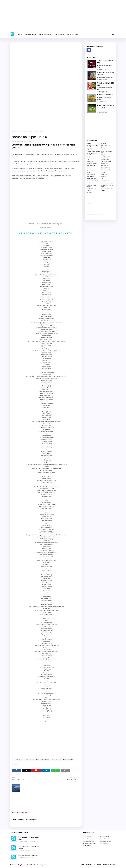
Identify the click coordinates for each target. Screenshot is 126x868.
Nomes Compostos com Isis (29, 855)
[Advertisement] (59, 17)
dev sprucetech (105, 170)
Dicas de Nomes (87, 837)
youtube (87, 215)
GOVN (88, 157)
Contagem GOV (105, 159)
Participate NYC (105, 157)
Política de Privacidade (89, 843)
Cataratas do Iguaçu (103, 215)
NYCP (88, 159)
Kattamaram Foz (101, 215)
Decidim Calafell (106, 168)
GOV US (89, 143)
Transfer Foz (104, 163)
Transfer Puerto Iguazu (93, 151)
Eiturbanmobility (106, 161)
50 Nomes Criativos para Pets (105, 105)
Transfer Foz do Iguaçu (97, 215)
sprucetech (90, 170)
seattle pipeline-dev (93, 181)
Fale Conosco (98, 865)
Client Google (93, 211)
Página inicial (16, 132)
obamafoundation (106, 181)
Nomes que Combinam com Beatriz (29, 838)
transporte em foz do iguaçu (107, 186)
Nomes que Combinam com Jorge (29, 847)
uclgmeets (104, 174)
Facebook (89, 865)
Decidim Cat (104, 166)
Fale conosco (104, 843)
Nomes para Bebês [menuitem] (73, 34)
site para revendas (92, 204)
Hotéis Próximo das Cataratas (92, 154)
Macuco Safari (100, 215)
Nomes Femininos (88, 839)
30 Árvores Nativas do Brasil (105, 95)
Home (82, 865)
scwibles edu (90, 183)
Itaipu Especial (101, 215)
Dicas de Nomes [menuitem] (59, 34)
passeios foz (101, 207)
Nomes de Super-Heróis (43, 760)
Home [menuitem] (20, 34)
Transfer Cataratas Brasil (106, 152)
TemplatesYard (26, 865)
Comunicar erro (87, 845)
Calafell (89, 168)
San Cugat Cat (91, 166)
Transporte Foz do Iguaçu (98, 215)
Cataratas (89, 192)
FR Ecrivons (90, 161)
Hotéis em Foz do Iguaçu (92, 186)
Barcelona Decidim (92, 163)
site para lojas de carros (87, 204)
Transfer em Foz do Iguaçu (106, 189)
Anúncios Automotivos (107, 183)
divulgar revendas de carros (89, 204)
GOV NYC (103, 143)
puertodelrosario (91, 179)
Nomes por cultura (105, 841)
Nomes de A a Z (104, 837)
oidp (102, 179)
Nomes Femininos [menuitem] (30, 34)
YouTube (92, 211)
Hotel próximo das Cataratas (92, 146)
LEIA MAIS (105, 70)
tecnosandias (91, 174)
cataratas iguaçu (92, 215)
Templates (43, 865)
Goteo (88, 172)
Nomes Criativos (25, 132)
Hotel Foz (104, 149)
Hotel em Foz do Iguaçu (105, 146)
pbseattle (104, 176)
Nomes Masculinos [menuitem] (45, 34)
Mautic (103, 172)
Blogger (103, 155)
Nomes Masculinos (105, 839)
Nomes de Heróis (29, 760)
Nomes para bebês (68, 760)
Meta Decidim (91, 176)
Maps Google (90, 149)
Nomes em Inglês (56, 760)
